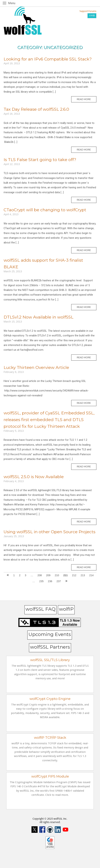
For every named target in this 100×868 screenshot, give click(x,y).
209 (48, 575)
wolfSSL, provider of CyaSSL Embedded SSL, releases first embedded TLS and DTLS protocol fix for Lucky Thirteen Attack (49, 420)
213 (83, 575)
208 (40, 575)
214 (91, 575)
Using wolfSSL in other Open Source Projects (49, 532)
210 (57, 575)
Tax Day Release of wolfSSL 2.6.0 (36, 109)
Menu (12, 3)
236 (50, 581)
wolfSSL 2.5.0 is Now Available (34, 477)
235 (41, 581)
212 (74, 575)
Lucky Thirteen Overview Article (36, 367)
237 (59, 581)
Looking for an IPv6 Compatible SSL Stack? (48, 59)
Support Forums (88, 11)
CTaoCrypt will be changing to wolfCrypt (45, 210)
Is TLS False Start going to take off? (40, 160)
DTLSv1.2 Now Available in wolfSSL (38, 317)
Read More (87, 100)
